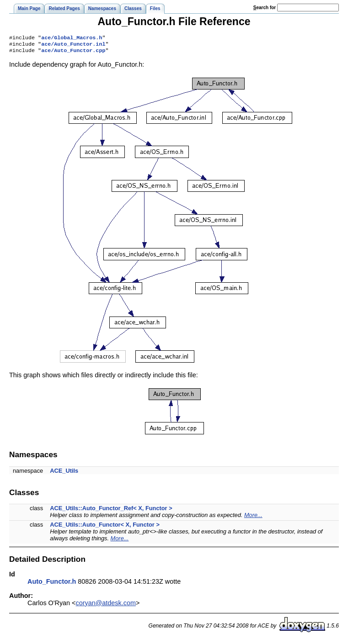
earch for (265, 8)
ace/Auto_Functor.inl (73, 46)
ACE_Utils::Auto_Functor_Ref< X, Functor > (111, 511)
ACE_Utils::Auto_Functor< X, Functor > (105, 527)
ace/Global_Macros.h (72, 38)
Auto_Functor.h (52, 584)
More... (253, 518)
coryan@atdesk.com (106, 606)
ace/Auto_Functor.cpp (73, 53)
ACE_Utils (64, 473)
